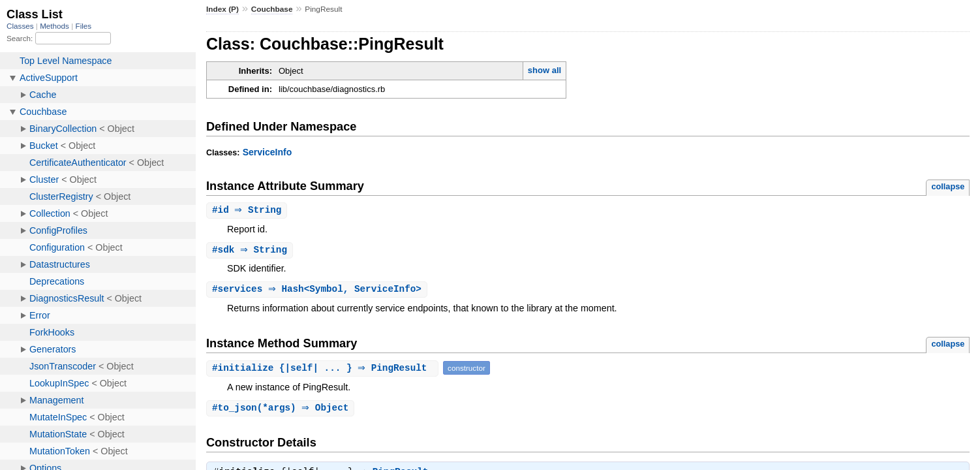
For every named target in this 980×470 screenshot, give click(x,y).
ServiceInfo (268, 152)
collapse (948, 186)
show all (544, 70)
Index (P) (222, 9)
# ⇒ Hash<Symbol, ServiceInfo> (318, 291)
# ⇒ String (249, 211)
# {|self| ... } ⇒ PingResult (324, 370)
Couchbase (272, 9)
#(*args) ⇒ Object (282, 410)
